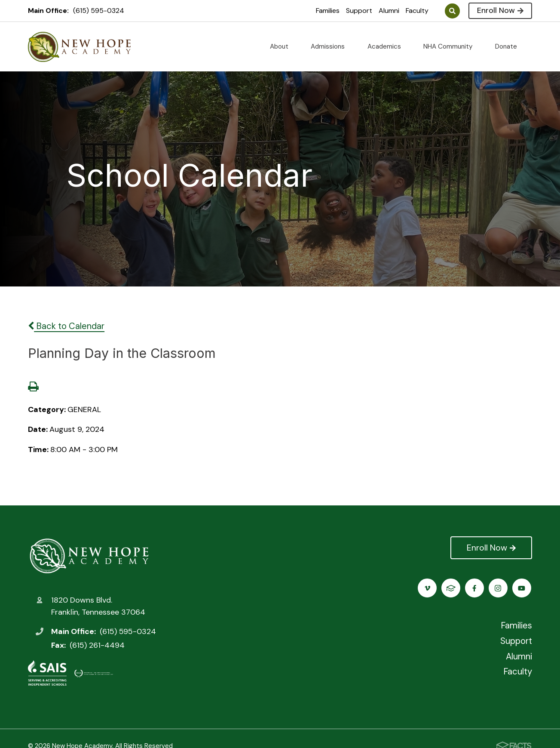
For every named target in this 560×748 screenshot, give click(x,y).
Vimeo (499, 588)
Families (328, 11)
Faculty (417, 11)
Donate (510, 46)
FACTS (522, 588)
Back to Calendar (66, 326)
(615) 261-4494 (97, 645)
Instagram (452, 588)
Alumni (389, 11)
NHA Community (451, 46)
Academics (388, 46)
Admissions (331, 46)
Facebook (428, 588)
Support (359, 11)
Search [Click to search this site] (452, 11)
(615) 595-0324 (99, 11)
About (283, 46)
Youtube (476, 588)
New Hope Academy (89, 556)
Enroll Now (500, 10)
